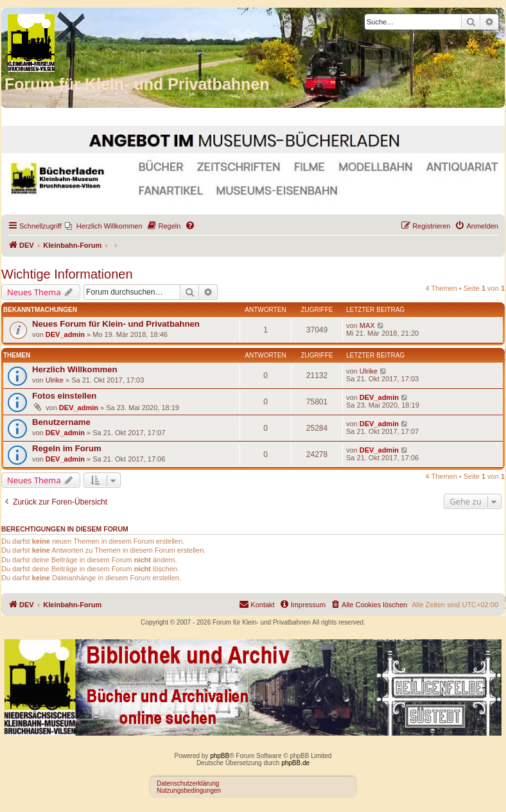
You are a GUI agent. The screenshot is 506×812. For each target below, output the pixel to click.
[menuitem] (104, 226)
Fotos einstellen (64, 396)
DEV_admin (65, 334)
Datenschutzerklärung (188, 783)
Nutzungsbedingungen (189, 790)
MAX (367, 325)
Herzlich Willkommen (75, 369)
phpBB (220, 756)
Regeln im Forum (67, 448)
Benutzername (61, 422)
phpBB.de (295, 763)
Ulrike (55, 380)
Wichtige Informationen (67, 274)
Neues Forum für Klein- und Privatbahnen (116, 324)
